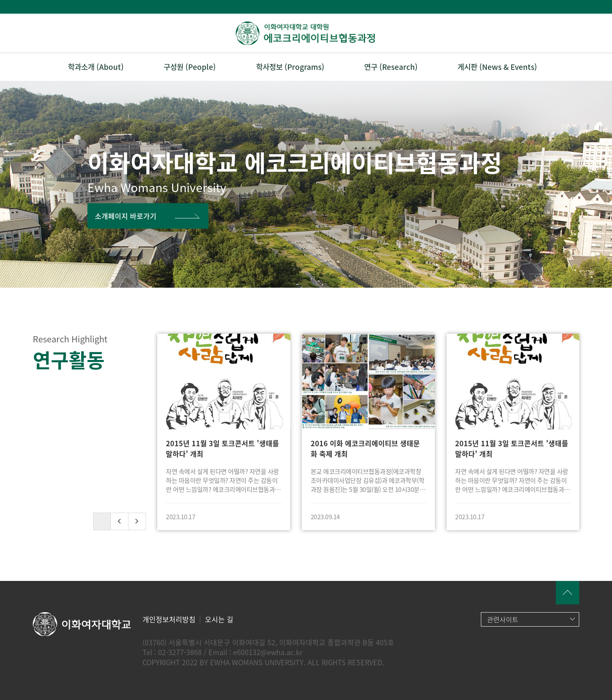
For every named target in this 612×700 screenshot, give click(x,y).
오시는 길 (219, 619)
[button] (120, 521)
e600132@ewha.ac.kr (268, 652)
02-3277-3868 (180, 652)
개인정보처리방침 (169, 619)
